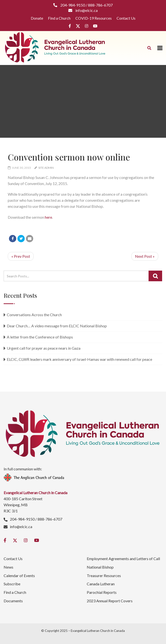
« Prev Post (21, 256)
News (8, 567)
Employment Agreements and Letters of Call (123, 559)
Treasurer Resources (104, 576)
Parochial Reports (102, 592)
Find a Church (59, 18)
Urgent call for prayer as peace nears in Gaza (44, 348)
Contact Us (126, 18)
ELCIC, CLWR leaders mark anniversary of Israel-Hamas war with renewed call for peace (79, 359)
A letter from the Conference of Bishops (40, 337)
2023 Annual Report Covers (110, 601)
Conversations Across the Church (34, 315)
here (48, 217)
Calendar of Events (19, 576)
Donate (37, 18)
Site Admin (46, 168)
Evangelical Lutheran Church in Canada (98, 631)
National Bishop (100, 567)
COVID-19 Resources (94, 18)
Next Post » (145, 256)
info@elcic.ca (21, 527)
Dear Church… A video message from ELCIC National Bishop (57, 326)
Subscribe (12, 584)
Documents (13, 601)
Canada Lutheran (101, 584)
